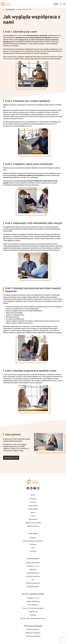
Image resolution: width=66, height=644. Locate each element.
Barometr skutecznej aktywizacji (33, 541)
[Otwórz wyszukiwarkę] (61, 4)
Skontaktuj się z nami (11, 458)
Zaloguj (56, 4)
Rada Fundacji (33, 506)
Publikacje (33, 544)
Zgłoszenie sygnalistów (33, 636)
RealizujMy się (33, 612)
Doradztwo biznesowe (33, 576)
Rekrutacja (33, 569)
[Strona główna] (4, 10)
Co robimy (33, 502)
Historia (33, 512)
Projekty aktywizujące (33, 601)
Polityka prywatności (33, 629)
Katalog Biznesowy (33, 587)
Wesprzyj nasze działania (33, 523)
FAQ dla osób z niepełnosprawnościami (33, 618)
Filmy (33, 548)
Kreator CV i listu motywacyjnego (33, 608)
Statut (33, 516)
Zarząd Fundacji (33, 509)
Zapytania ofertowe (33, 526)
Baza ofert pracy (33, 605)
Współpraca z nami (33, 566)
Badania (33, 538)
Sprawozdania (33, 519)
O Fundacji (33, 499)
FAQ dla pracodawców (33, 583)
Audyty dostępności (33, 573)
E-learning (33, 551)
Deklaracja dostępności (33, 633)
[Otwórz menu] (64, 4)
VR (33, 580)
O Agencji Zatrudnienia (33, 563)
